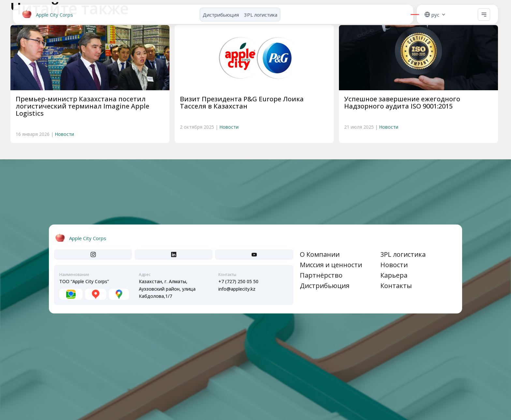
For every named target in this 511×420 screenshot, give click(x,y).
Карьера (394, 275)
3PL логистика (261, 12)
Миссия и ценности (331, 265)
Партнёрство (321, 275)
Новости (64, 134)
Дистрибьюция (221, 12)
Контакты (396, 286)
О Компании (320, 254)
